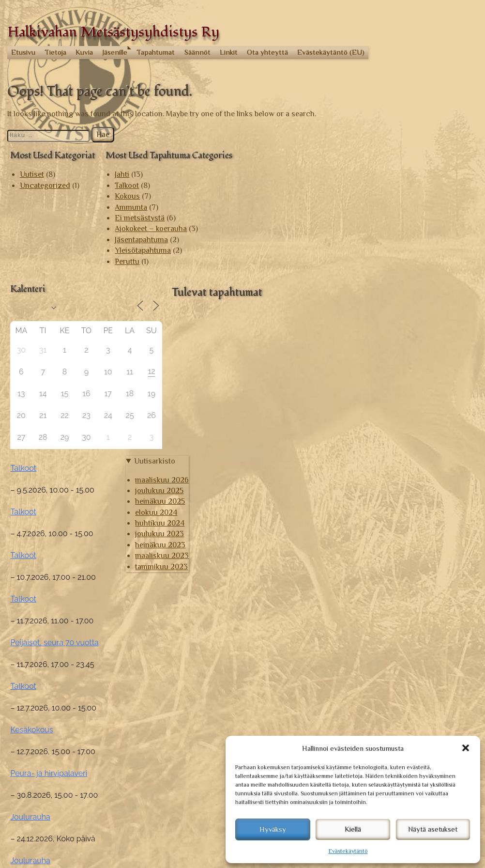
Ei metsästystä (140, 218)
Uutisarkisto (392, 715)
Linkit (229, 52)
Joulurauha (383, 625)
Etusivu (23, 52)
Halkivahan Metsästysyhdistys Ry (113, 32)
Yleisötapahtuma (143, 250)
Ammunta (131, 207)
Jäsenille (115, 52)
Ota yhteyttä (267, 52)
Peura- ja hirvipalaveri (402, 581)
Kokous (127, 196)
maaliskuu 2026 (400, 734)
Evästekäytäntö (348, 851)
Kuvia (84, 52)
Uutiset (32, 174)
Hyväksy (273, 829)
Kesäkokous (384, 537)
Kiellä (353, 829)
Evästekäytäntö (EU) (331, 52)
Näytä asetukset (433, 829)
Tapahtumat (156, 52)
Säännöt (197, 52)
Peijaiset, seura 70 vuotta (407, 450)
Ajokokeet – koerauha (151, 229)
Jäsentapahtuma (141, 240)
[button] (466, 748)
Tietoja (55, 52)
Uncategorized (45, 186)
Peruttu (127, 262)
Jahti (122, 174)
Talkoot (127, 186)
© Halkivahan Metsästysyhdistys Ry (68, 855)
